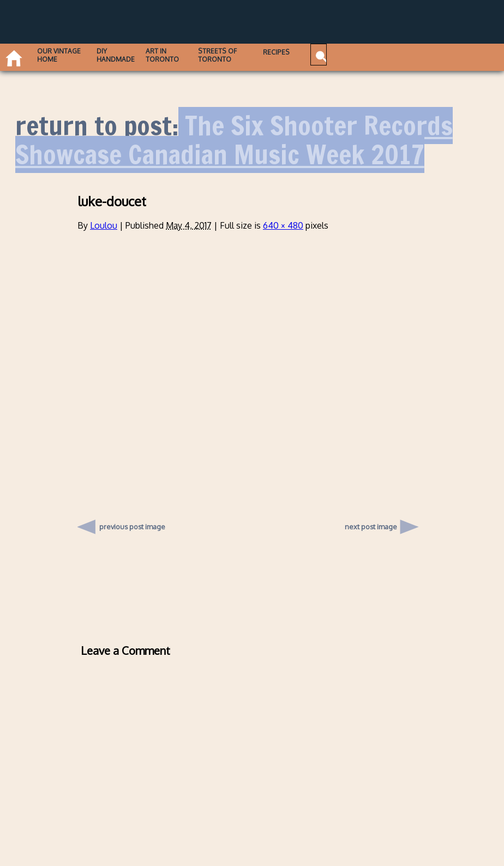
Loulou (104, 225)
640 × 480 (283, 225)
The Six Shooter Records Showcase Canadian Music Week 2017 (234, 140)
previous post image (132, 524)
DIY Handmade (128, 55)
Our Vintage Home (63, 55)
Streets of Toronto (242, 55)
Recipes (310, 52)
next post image (371, 527)
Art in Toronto (180, 55)
